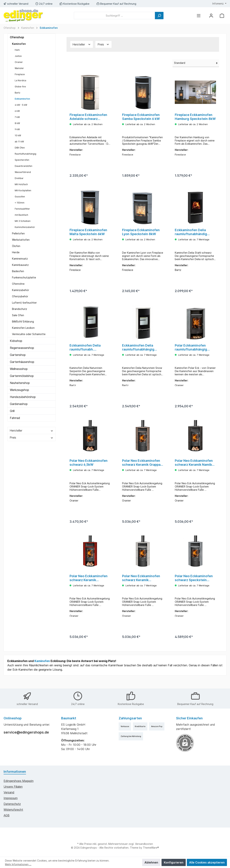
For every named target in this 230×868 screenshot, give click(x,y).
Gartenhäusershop (22, 362)
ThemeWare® (151, 848)
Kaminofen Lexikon (23, 328)
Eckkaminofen (22, 99)
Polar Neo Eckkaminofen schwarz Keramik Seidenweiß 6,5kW (141, 586)
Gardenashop (19, 404)
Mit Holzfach (21, 184)
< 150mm (20, 203)
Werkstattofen (21, 240)
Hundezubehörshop (23, 397)
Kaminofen (19, 44)
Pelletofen (18, 233)
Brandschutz (20, 309)
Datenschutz (12, 804)
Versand (9, 792)
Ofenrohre (18, 284)
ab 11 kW (19, 142)
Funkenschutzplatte (24, 277)
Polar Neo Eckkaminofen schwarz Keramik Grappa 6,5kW (141, 468)
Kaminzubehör (21, 290)
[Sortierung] (196, 63)
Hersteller (32, 430)
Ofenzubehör (20, 296)
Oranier (19, 62)
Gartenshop (18, 355)
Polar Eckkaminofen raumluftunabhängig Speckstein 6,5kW (191, 351)
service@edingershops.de (26, 732)
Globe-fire (20, 87)
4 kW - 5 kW (21, 105)
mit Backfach (21, 215)
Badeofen (18, 271)
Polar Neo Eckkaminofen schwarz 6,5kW (89, 468)
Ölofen (16, 246)
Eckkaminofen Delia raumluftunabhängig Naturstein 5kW (138, 351)
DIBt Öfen (20, 148)
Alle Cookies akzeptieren (207, 862)
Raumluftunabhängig (25, 154)
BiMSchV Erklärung (23, 321)
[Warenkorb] (222, 16)
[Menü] (199, 16)
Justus (18, 56)
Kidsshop (16, 341)
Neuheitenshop (20, 383)
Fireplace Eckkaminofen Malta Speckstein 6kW (88, 234)
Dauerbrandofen (23, 166)
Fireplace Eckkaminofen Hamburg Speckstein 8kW (195, 117)
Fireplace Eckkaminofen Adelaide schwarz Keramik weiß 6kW (88, 117)
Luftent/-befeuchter (24, 303)
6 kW (17, 111)
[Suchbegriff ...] (114, 16)
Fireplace (20, 74)
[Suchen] (159, 16)
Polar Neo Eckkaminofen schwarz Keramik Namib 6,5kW (194, 468)
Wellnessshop (19, 369)
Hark (17, 50)
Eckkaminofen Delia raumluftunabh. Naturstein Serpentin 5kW (90, 351)
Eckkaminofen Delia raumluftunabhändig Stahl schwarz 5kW (191, 234)
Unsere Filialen (13, 787)
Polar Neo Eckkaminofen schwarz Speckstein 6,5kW (194, 586)
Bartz (17, 93)
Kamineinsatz (20, 259)
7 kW (17, 117)
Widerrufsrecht (13, 810)
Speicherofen (22, 160)
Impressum (11, 798)
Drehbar (19, 178)
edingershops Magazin (19, 781)
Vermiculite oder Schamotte (29, 334)
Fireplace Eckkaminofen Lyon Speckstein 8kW (141, 234)
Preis (32, 438)
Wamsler (19, 68)
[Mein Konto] (211, 16)
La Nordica (20, 80)
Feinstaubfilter (22, 209)
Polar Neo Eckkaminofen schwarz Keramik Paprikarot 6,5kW (89, 586)
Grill (12, 411)
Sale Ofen (18, 315)
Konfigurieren (174, 862)
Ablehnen (151, 862)
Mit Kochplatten (23, 190)
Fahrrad (15, 418)
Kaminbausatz (20, 265)
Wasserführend (23, 172)
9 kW (17, 129)
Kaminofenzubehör (25, 227)
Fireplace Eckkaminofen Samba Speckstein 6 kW (141, 117)
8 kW (17, 123)
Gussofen (20, 197)
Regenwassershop (22, 348)
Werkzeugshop (19, 390)
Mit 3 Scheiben (23, 221)
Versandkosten (144, 844)
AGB (7, 815)
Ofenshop (17, 37)
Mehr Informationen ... (18, 864)
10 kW (18, 135)
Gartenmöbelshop (22, 376)
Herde (16, 252)
